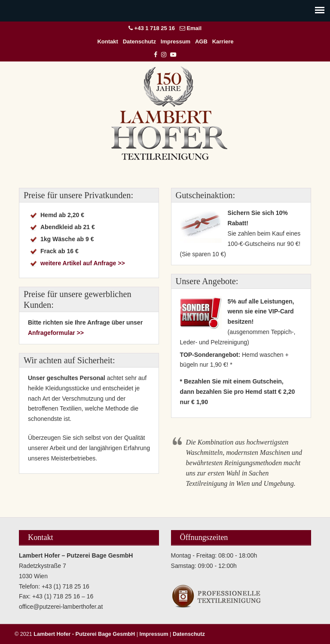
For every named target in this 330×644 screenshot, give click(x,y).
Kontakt (107, 41)
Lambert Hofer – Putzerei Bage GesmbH (169, 113)
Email (194, 28)
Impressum (176, 41)
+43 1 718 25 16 (155, 28)
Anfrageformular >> (56, 333)
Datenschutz (139, 41)
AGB (201, 41)
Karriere (223, 41)
